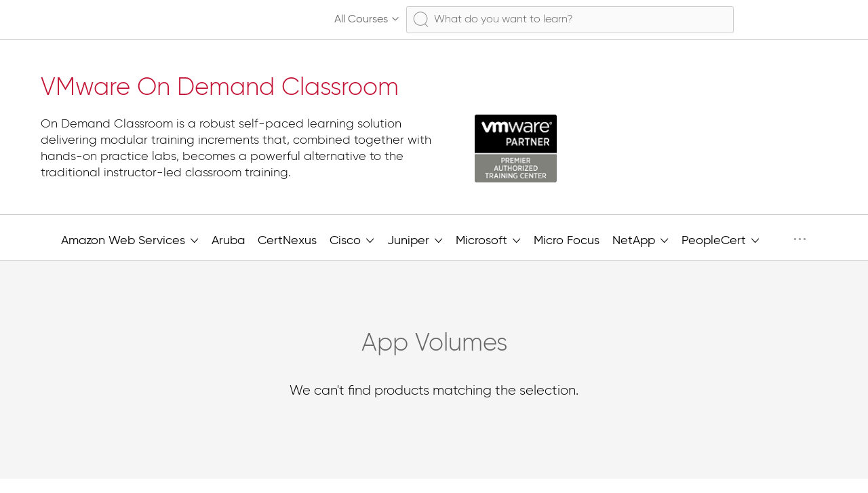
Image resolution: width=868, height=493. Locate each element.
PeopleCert (721, 239)
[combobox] (570, 20)
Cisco (352, 239)
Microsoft (488, 239)
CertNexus (287, 241)
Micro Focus (567, 241)
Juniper (415, 239)
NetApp (640, 239)
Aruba (228, 241)
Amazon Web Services (130, 239)
